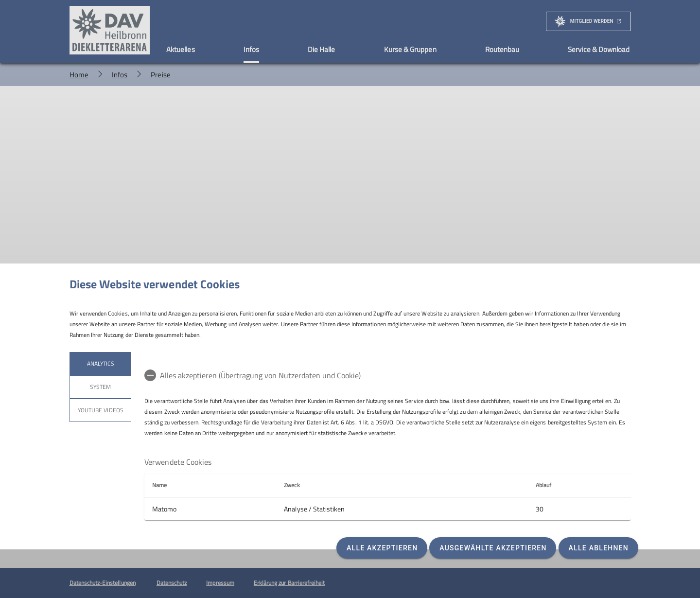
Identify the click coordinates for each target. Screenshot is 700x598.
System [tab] (100, 387)
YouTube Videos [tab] (101, 410)
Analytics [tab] (100, 363)
